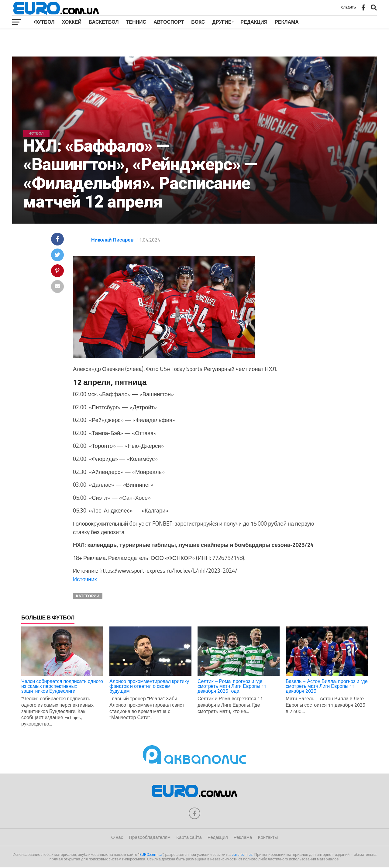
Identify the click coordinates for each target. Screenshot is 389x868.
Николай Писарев (112, 240)
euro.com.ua (242, 855)
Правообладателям (150, 838)
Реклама (287, 22)
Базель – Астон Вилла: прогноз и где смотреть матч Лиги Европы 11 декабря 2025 (327, 686)
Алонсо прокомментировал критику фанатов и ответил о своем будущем (149, 686)
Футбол (44, 22)
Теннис (136, 22)
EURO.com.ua (151, 855)
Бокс (198, 22)
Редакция (254, 22)
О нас (117, 838)
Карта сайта (189, 838)
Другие (222, 22)
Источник (85, 579)
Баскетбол (104, 22)
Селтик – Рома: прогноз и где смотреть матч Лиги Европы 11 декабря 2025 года (232, 686)
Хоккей (72, 22)
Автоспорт (169, 22)
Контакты (268, 838)
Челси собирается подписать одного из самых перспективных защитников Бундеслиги (62, 686)
